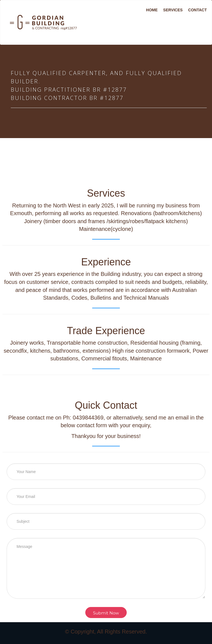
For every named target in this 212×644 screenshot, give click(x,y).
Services (173, 10)
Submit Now (106, 613)
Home (152, 10)
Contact (198, 10)
